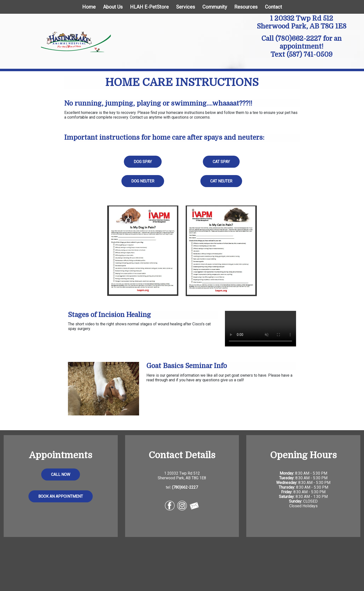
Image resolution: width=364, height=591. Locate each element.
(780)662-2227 (298, 39)
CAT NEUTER (221, 181)
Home (89, 7)
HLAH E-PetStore (149, 7)
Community (215, 7)
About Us (113, 7)
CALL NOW (61, 474)
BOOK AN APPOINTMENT (61, 496)
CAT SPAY (221, 162)
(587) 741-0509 (310, 55)
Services (186, 7)
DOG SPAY (143, 162)
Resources (246, 7)
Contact (273, 7)
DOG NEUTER (143, 181)
